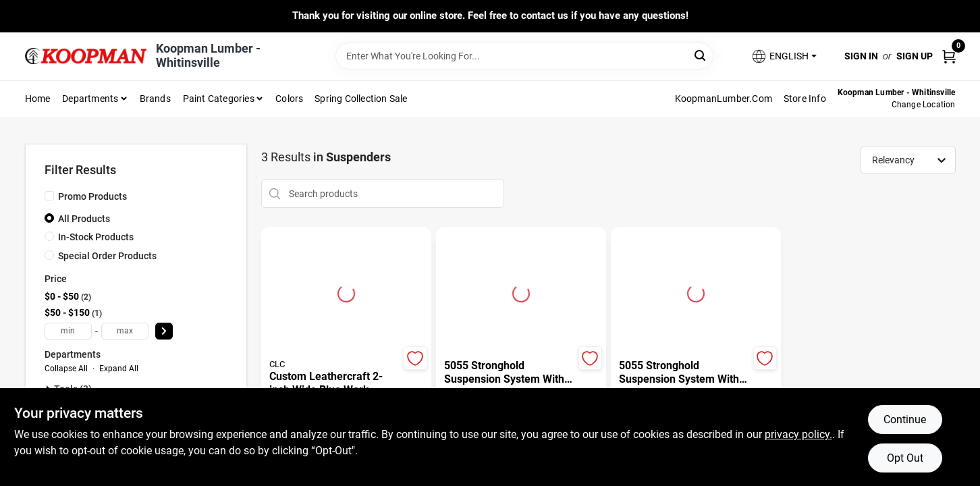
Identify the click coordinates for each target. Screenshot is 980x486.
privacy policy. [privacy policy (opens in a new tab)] (798, 434)
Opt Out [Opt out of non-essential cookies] (905, 458)
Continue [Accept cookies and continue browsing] (905, 420)
